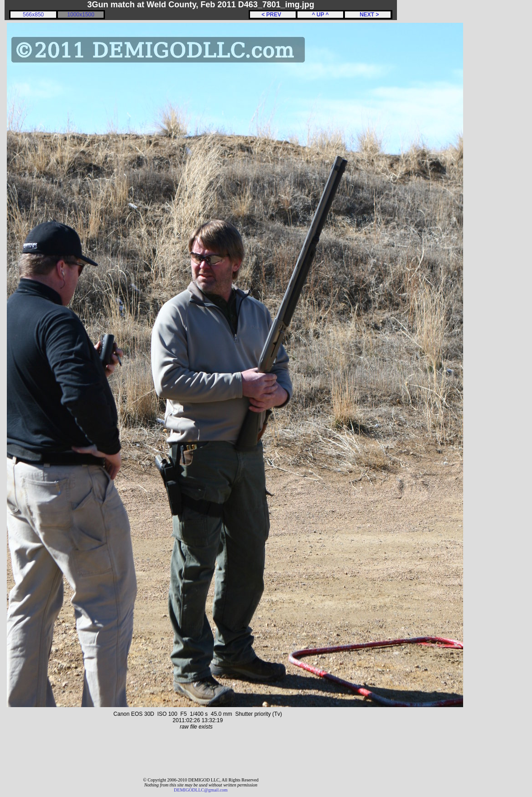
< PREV (273, 15)
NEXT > (368, 15)
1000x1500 (81, 15)
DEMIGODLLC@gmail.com (201, 790)
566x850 (33, 15)
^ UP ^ (320, 15)
